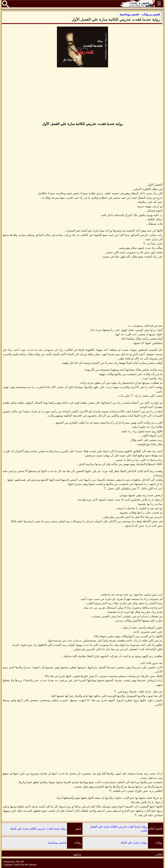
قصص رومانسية (57, 843)
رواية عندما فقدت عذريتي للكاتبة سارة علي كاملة (38, 829)
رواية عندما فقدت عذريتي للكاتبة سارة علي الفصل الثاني (119, 829)
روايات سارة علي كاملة (134, 843)
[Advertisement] (82, 95)
